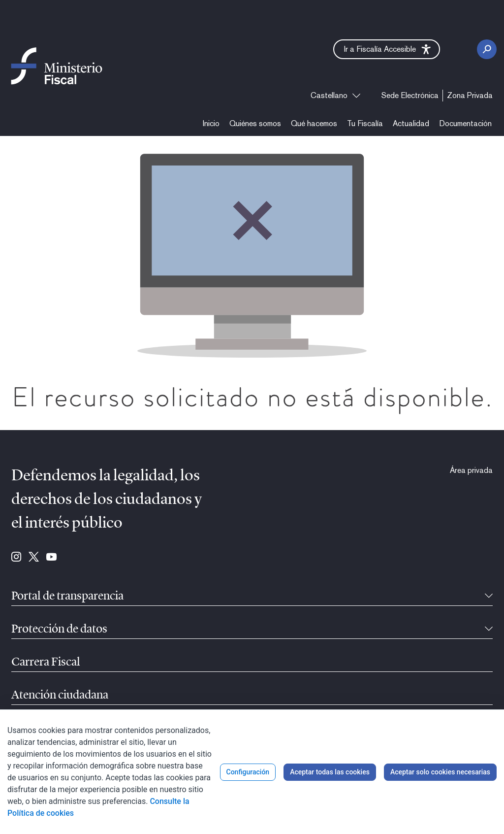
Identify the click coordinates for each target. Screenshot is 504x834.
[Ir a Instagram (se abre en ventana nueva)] (16, 558)
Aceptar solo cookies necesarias (440, 772)
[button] (387, 49)
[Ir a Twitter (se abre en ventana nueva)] (34, 558)
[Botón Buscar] (487, 49)
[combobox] (335, 96)
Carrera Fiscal (46, 663)
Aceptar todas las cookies (330, 772)
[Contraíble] (489, 597)
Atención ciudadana (60, 696)
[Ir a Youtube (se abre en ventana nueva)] (51, 558)
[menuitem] (410, 96)
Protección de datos (59, 630)
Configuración (248, 772)
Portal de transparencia (67, 597)
